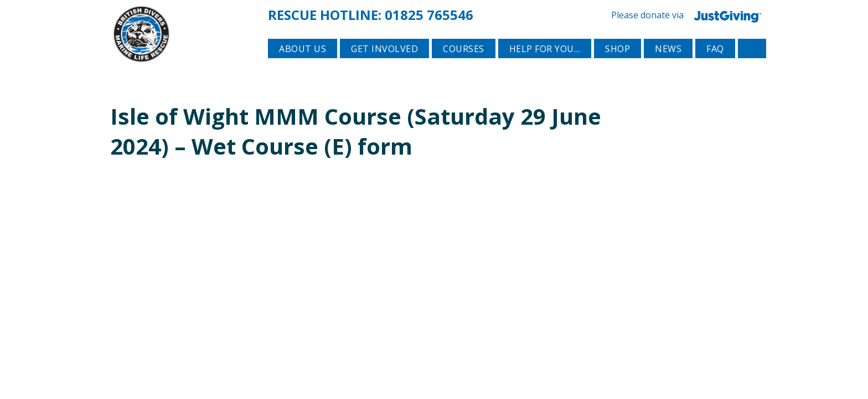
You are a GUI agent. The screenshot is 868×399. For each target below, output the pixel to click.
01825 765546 (429, 13)
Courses (464, 67)
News (668, 67)
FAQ (715, 67)
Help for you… (545, 67)
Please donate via (689, 14)
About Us (303, 67)
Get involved (384, 67)
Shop (618, 67)
